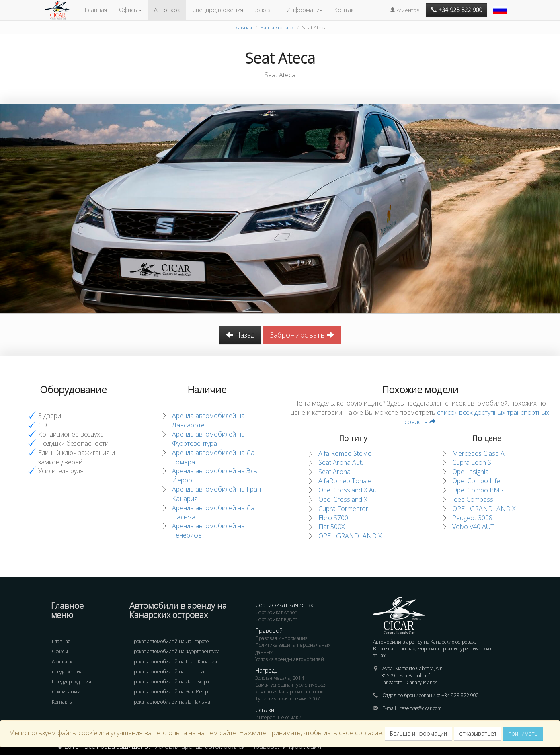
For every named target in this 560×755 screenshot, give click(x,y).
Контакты (348, 10)
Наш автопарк (277, 27)
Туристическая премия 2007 (288, 699)
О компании (66, 692)
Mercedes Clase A (478, 453)
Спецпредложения (218, 10)
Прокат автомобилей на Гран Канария (174, 662)
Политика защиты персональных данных (293, 648)
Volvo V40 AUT (473, 527)
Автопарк (167, 10)
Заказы (265, 10)
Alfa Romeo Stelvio (345, 453)
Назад (240, 335)
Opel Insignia (471, 472)
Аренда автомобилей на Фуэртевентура (208, 439)
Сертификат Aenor (276, 612)
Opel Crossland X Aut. (349, 490)
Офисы (60, 651)
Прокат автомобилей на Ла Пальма (170, 702)
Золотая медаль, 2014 (280, 678)
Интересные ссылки (278, 717)
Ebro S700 (333, 518)
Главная (96, 10)
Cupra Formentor (343, 509)
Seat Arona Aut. (341, 462)
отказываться (478, 733)
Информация (305, 10)
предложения (67, 672)
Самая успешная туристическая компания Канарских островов (291, 688)
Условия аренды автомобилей (290, 659)
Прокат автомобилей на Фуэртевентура (175, 651)
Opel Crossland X (343, 499)
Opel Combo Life (476, 481)
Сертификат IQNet (276, 619)
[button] (501, 6)
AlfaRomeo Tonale (345, 481)
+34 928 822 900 (460, 695)
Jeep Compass (473, 499)
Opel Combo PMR (478, 490)
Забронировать (302, 335)
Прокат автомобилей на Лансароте (170, 641)
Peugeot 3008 (472, 518)
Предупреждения (72, 682)
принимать (523, 733)
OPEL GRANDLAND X (350, 536)
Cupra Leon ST (474, 462)
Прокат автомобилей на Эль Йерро (170, 692)
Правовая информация (281, 638)
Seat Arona (334, 472)
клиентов (405, 10)
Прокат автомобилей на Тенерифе (170, 672)
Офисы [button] (130, 10)
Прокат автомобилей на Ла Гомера (170, 682)
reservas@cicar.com (421, 708)
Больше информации (418, 733)
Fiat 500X (332, 527)
